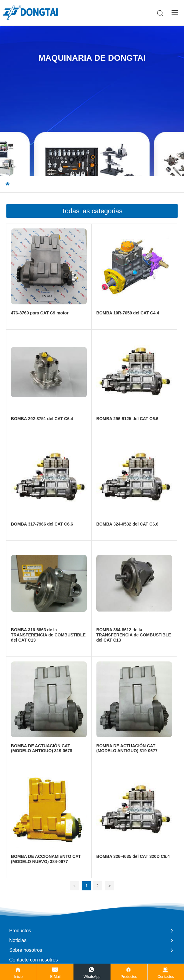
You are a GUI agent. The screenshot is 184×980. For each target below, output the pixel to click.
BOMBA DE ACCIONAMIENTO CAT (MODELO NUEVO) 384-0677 (46, 859)
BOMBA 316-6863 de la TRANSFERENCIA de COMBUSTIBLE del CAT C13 (48, 635)
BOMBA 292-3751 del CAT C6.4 (42, 419)
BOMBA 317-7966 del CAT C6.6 (42, 524)
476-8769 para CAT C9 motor (40, 313)
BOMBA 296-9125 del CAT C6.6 (127, 419)
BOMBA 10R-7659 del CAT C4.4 (128, 313)
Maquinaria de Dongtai (92, 58)
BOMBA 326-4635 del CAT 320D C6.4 (133, 856)
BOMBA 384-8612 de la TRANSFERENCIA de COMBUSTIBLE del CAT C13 (134, 635)
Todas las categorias (92, 211)
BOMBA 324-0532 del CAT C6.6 (127, 524)
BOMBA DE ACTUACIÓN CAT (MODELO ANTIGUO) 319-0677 (127, 748)
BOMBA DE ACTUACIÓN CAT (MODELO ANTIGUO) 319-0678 (42, 748)
